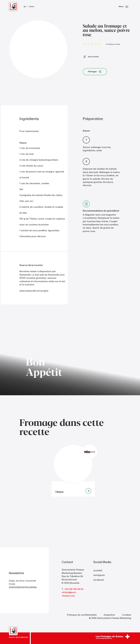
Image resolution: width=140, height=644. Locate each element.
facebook (99, 580)
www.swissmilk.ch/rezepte (34, 291)
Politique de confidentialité (82, 615)
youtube (98, 570)
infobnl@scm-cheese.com (69, 594)
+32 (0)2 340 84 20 (74, 589)
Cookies (127, 615)
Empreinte (109, 615)
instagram (99, 575)
